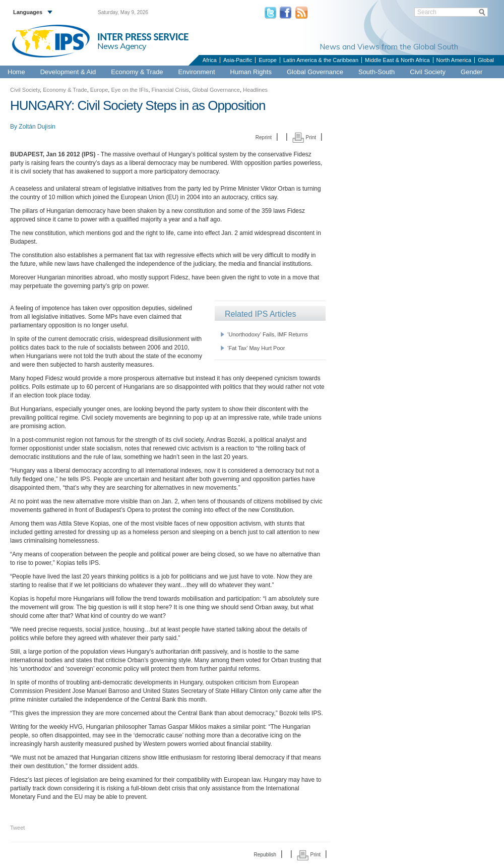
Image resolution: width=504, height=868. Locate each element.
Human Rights (251, 72)
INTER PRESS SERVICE (143, 37)
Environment (197, 72)
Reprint (264, 137)
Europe (267, 60)
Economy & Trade (137, 72)
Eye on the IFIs (130, 90)
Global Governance (315, 72)
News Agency (122, 46)
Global (486, 60)
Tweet (17, 828)
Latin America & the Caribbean (321, 60)
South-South (376, 72)
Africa (210, 60)
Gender (471, 72)
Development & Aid (68, 72)
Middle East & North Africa (397, 60)
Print (304, 137)
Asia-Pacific (238, 60)
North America (454, 60)
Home (16, 72)
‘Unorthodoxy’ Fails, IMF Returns (268, 334)
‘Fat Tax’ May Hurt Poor (256, 348)
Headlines (255, 90)
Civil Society (428, 72)
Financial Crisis (171, 90)
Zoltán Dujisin (37, 127)
